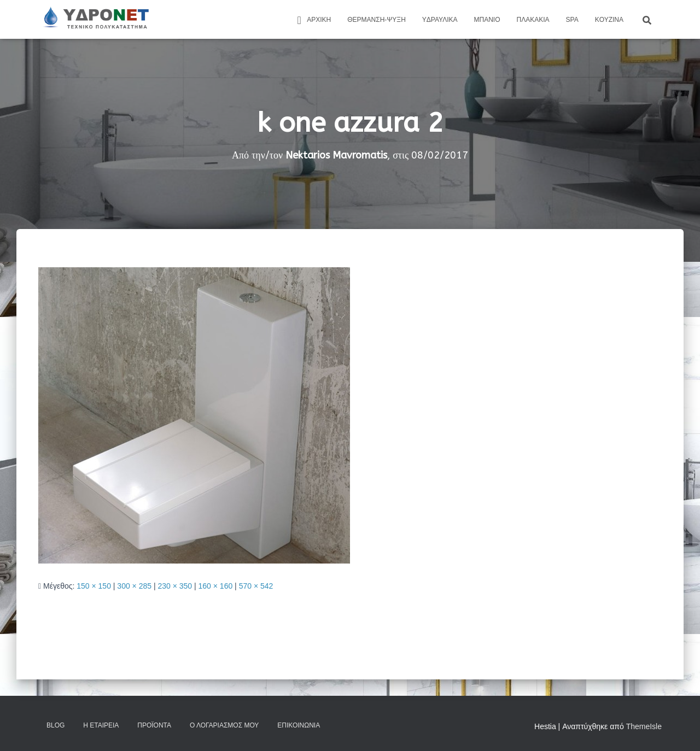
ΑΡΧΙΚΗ (312, 20)
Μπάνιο (487, 20)
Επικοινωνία (299, 725)
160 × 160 (216, 586)
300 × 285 (134, 586)
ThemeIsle (644, 726)
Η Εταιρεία (101, 725)
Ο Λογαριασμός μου (224, 725)
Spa (572, 20)
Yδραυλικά (440, 20)
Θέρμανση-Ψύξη (377, 20)
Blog (56, 725)
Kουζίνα (609, 20)
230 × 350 (175, 586)
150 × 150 (94, 586)
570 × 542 (256, 586)
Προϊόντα (154, 725)
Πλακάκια (533, 20)
